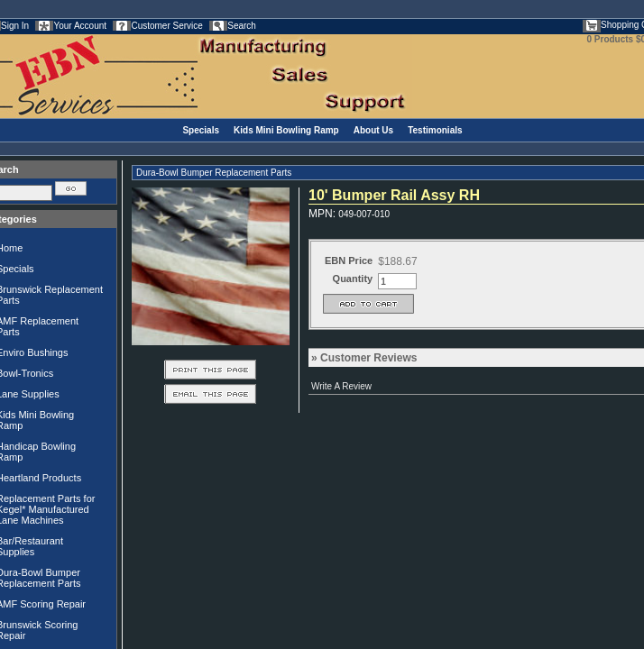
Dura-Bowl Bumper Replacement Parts (214, 173)
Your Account (80, 26)
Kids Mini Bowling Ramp (286, 130)
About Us (373, 130)
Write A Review (341, 386)
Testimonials (435, 130)
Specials (201, 130)
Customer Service (166, 26)
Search (242, 26)
